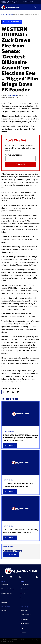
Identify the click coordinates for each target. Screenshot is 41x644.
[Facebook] (3, 577)
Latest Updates (25, 584)
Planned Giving (24, 619)
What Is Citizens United (8, 589)
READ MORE (10, 446)
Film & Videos (6, 607)
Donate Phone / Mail (26, 615)
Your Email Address (14, 155)
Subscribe (21, 164)
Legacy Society (25, 624)
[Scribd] (28, 577)
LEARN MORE (11, 555)
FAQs (22, 628)
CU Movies (4, 610)
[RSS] (37, 577)
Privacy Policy (10, 642)
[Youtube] (20, 577)
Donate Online (24, 610)
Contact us (4, 598)
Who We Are (5, 584)
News (22, 581)
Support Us (24, 607)
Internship (4, 602)
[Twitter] (11, 577)
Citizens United (12, 95)
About (3, 581)
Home (3, 14)
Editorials (23, 593)
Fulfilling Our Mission (7, 593)
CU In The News (9, 14)
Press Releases (25, 598)
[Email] (20, 159)
